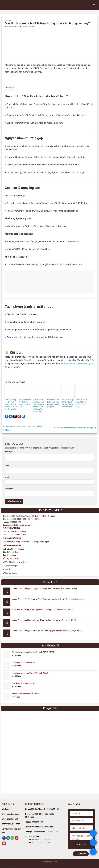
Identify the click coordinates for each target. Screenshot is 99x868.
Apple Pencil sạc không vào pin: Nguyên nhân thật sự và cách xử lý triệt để (44, 620)
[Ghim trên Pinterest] (19, 417)
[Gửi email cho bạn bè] (15, 417)
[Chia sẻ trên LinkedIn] (23, 417)
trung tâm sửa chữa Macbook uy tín (76, 364)
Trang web (9, 489)
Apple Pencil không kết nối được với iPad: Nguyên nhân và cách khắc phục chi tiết (48, 631)
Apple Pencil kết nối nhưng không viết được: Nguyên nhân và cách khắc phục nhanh (48, 599)
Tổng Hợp (8, 20)
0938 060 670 (37, 822)
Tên (7, 466)
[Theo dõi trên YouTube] (4, 843)
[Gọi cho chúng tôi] (12, 838)
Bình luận (9, 452)
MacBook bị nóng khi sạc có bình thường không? (76, 428)
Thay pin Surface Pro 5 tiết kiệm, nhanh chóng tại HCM (25, 403)
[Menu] (94, 5)
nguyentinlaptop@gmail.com (42, 827)
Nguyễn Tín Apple (29, 26)
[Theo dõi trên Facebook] (4, 838)
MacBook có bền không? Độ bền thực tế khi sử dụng (81, 403)
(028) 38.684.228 (41, 814)
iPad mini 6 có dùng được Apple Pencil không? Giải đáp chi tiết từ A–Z (43, 610)
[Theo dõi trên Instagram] (8, 838)
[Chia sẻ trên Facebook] (7, 417)
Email (8, 477)
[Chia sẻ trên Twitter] (11, 417)
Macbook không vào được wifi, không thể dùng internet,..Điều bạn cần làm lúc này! (11, 404)
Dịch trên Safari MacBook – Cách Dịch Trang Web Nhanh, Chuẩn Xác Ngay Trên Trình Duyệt (39, 406)
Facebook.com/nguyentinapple (45, 832)
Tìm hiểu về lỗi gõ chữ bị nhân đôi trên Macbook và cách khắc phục (68, 403)
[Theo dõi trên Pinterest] (17, 838)
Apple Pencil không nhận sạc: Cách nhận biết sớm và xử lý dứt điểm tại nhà (45, 589)
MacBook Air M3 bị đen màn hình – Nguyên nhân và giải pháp (54, 403)
